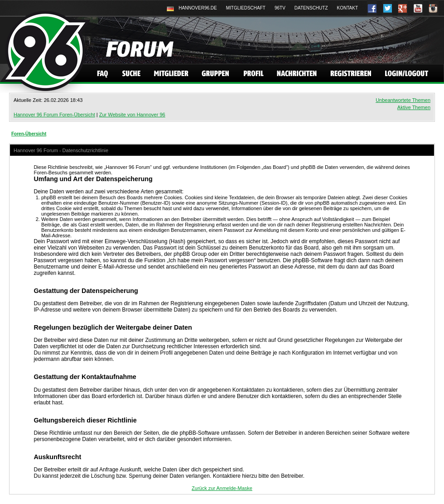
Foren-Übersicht (29, 134)
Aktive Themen (414, 107)
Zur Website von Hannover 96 (132, 115)
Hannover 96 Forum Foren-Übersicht (54, 115)
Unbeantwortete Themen (403, 100)
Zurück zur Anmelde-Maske (222, 488)
